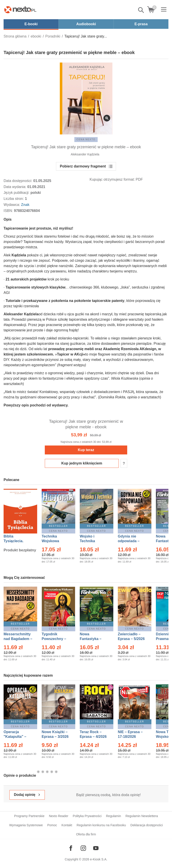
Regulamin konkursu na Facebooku (101, 825)
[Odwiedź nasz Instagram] (83, 848)
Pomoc (52, 825)
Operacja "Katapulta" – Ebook (15, 737)
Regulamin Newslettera (142, 816)
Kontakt (67, 825)
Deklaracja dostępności (147, 825)
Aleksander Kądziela (85, 154)
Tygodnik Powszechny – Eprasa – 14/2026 (56, 639)
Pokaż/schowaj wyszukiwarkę (141, 10)
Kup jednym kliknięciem (82, 463)
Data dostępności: (18, 181)
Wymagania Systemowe (26, 825)
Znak (25, 205)
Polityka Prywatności (87, 816)
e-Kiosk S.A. (99, 859)
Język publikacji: (17, 193)
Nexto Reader (58, 816)
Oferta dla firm (86, 834)
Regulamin (113, 816)
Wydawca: (12, 205)
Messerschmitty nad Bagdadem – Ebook (18, 639)
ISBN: (9, 211)
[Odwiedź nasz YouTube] (96, 848)
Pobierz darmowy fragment (83, 166)
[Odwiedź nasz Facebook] (71, 848)
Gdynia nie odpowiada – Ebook (129, 541)
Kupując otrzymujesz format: (112, 179)
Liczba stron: (14, 199)
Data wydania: (15, 187)
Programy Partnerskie (29, 816)
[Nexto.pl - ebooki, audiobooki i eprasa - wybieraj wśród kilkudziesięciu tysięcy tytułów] (20, 10)
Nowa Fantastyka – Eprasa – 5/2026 (93, 639)
